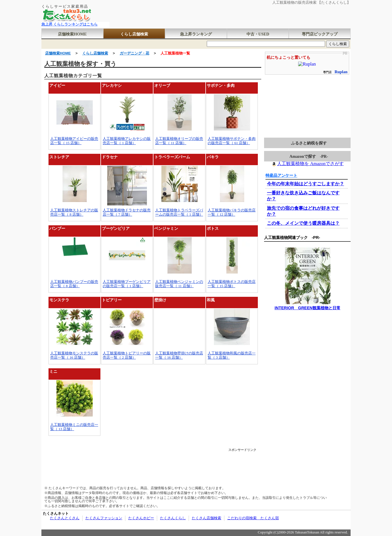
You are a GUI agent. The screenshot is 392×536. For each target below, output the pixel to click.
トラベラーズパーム (172, 157)
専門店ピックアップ (320, 34)
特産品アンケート (281, 175)
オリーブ (162, 85)
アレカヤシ (112, 85)
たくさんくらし (173, 518)
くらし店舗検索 (134, 34)
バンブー (57, 228)
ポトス (213, 228)
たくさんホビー (141, 518)
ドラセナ (110, 157)
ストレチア (59, 157)
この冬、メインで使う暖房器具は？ (303, 223)
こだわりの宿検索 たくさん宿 (253, 518)
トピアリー (112, 300)
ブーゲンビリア (116, 228)
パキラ (213, 157)
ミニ (53, 371)
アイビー (57, 85)
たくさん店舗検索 (206, 518)
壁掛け (160, 300)
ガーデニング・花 (134, 53)
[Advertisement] (153, 464)
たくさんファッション (104, 518)
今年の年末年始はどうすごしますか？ (305, 184)
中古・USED (258, 34)
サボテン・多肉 (221, 85)
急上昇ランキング (196, 34)
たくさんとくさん (65, 518)
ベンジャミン (166, 228)
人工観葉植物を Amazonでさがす (307, 164)
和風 (211, 300)
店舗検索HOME (72, 34)
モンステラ (59, 300)
